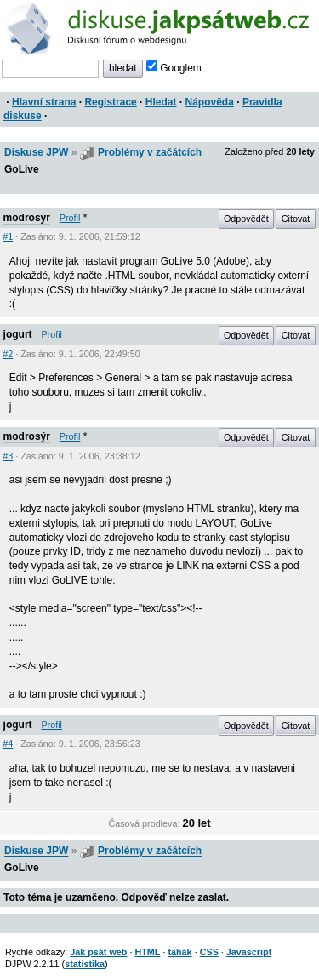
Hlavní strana (44, 102)
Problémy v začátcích (150, 152)
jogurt (18, 334)
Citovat (296, 219)
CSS (209, 952)
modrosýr (27, 218)
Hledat (161, 102)
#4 (8, 744)
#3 (8, 456)
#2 (8, 354)
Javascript (249, 952)
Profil (70, 218)
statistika (85, 964)
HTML (147, 952)
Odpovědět (246, 219)
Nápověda (210, 102)
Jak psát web (98, 952)
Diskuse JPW (36, 152)
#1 (8, 236)
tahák (179, 952)
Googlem (174, 68)
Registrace (110, 102)
